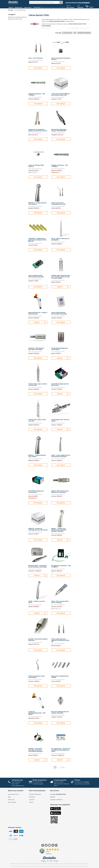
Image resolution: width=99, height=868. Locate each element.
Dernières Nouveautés (84, 33)
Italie (51, 861)
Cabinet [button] (11, 7)
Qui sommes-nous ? (14, 794)
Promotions (37, 7)
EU (48, 861)
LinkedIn (53, 845)
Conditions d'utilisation (56, 800)
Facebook (43, 845)
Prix (75, 33)
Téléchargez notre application (60, 805)
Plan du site (11, 800)
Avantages (58, 794)
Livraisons (32, 800)
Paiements (32, 797)
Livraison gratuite (60, 780)
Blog (53, 7)
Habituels (80, 7)
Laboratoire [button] (28, 7)
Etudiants (44, 7)
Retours (77, 780)
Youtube (49, 845)
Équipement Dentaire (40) (15, 19)
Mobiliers (53, 797)
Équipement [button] (19, 7)
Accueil (10, 10)
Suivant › (63, 767)
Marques (49, 7)
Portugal (56, 861)
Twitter (46, 845)
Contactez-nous (17, 780)
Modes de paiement (40, 780)
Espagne (43, 861)
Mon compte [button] (71, 7)
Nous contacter (12, 802)
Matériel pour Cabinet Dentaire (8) (17, 17)
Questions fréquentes (35, 794)
